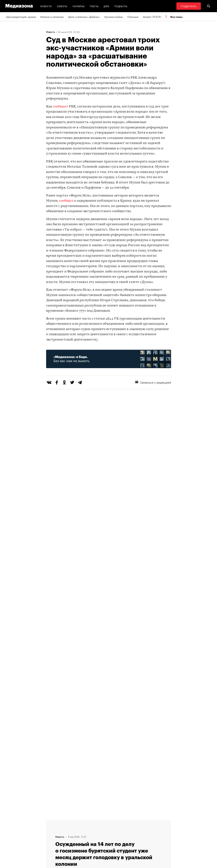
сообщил (66, 201)
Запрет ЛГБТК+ (152, 17)
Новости (46, 6)
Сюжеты (62, 6)
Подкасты (121, 6)
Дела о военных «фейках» (84, 17)
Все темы (176, 17)
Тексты (94, 6)
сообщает (60, 107)
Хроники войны (114, 17)
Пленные (133, 17)
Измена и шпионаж (52, 17)
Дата (106, 6)
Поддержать (189, 6)
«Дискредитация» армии (21, 17)
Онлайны (79, 6)
